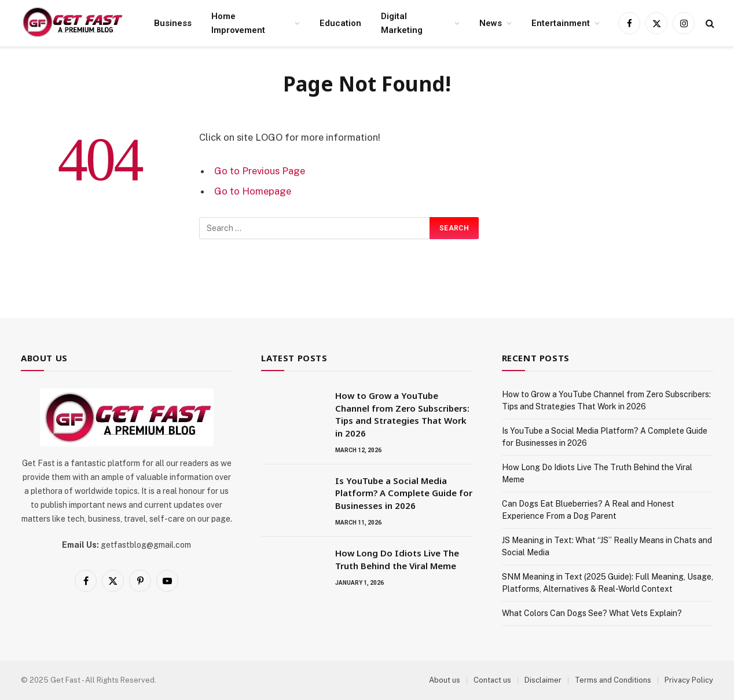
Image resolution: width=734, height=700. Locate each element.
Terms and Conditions (613, 680)
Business (173, 23)
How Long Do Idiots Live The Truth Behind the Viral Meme (397, 559)
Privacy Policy (689, 680)
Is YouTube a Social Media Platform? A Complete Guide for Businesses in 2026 (404, 493)
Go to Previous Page (260, 171)
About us (445, 680)
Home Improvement (238, 23)
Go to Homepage (253, 191)
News (491, 23)
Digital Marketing (402, 23)
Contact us (492, 680)
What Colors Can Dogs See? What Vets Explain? (592, 613)
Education (340, 23)
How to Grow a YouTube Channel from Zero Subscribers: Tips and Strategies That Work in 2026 (402, 414)
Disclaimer (543, 680)
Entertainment (561, 23)
